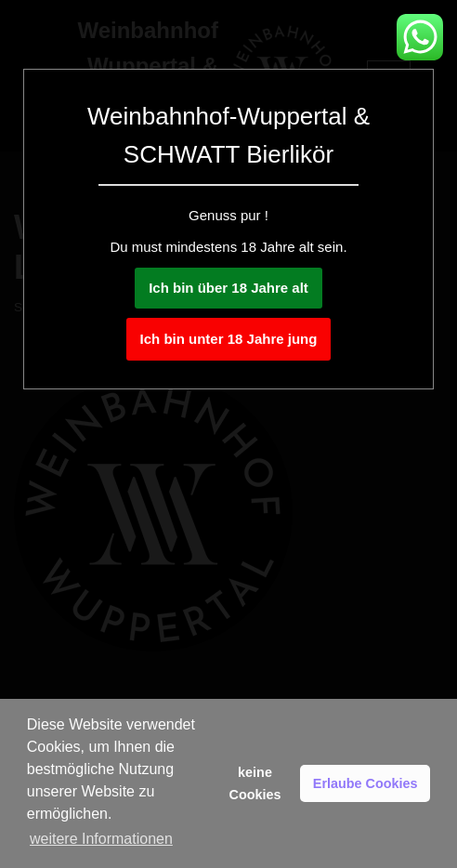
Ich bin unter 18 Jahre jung (229, 339)
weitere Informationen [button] (101, 839)
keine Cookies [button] (255, 783)
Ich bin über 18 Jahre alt (228, 288)
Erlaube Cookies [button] (366, 783)
